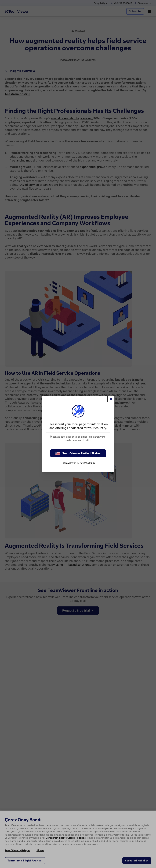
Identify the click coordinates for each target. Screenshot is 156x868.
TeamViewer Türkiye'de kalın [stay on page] (78, 463)
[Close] (111, 399)
